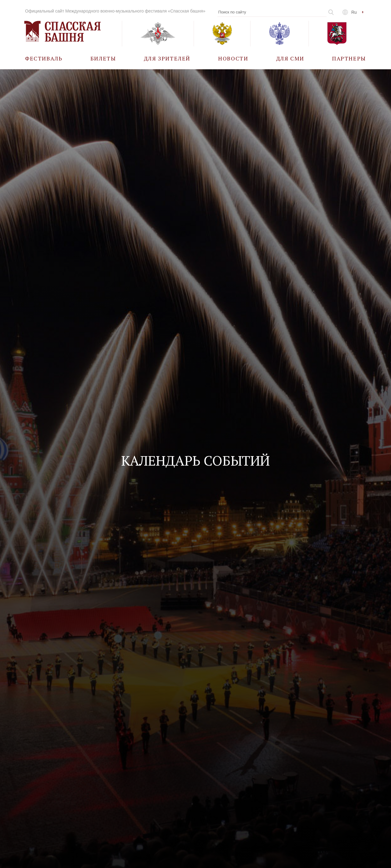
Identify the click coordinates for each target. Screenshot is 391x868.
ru (354, 12)
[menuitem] (44, 58)
